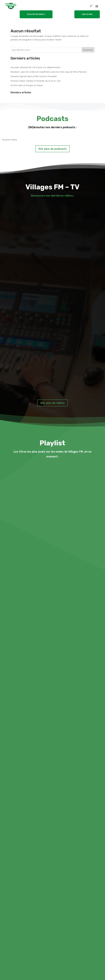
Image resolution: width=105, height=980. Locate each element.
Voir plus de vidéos (52, 403)
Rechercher (88, 50)
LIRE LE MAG (87, 14)
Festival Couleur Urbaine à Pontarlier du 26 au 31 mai (35, 81)
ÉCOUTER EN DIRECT (36, 14)
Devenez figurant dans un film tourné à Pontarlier (34, 76)
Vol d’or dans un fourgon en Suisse (27, 85)
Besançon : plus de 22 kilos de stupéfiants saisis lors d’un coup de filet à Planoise (49, 72)
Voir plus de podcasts (52, 149)
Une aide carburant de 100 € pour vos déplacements (36, 67)
